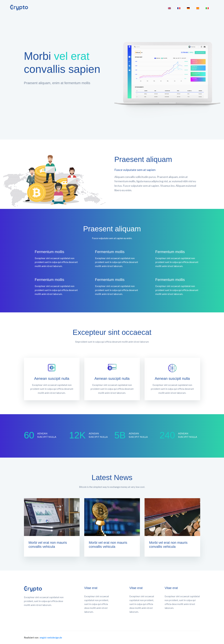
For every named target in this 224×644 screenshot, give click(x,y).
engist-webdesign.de (51, 637)
